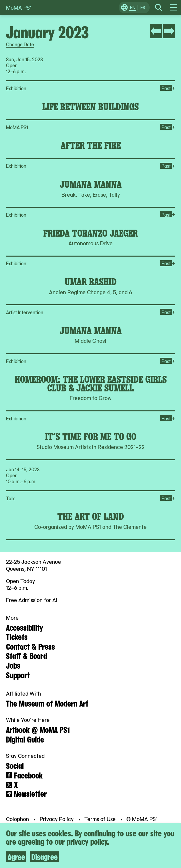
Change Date (20, 44)
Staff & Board (26, 655)
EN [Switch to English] (133, 7)
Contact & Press (30, 646)
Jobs (13, 665)
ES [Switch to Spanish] (143, 7)
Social (15, 765)
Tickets (17, 636)
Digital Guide (25, 739)
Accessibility (24, 627)
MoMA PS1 (19, 7)
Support (18, 675)
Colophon (18, 819)
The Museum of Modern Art (47, 703)
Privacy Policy (57, 819)
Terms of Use (101, 819)
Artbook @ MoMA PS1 (38, 729)
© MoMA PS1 (142, 819)
